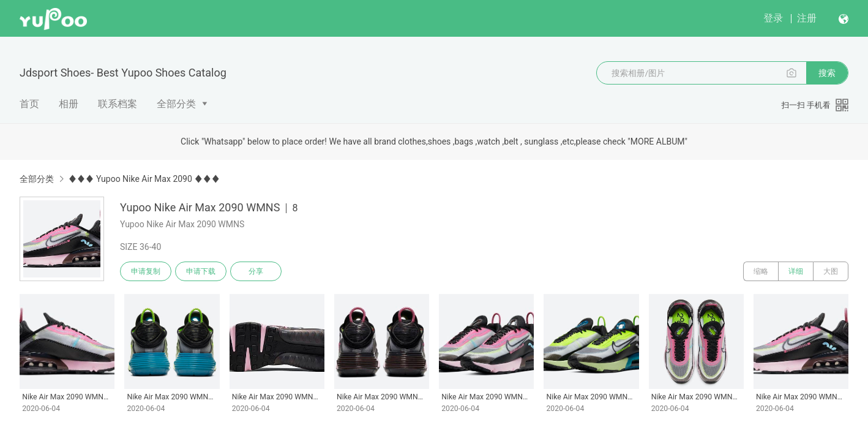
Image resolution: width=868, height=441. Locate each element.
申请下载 (201, 271)
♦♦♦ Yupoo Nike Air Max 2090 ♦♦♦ (144, 179)
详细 (796, 271)
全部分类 (176, 104)
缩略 (761, 271)
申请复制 (146, 271)
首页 (29, 104)
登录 (773, 18)
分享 (256, 271)
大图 (831, 271)
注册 (807, 18)
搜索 (827, 73)
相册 (69, 104)
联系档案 (118, 104)
